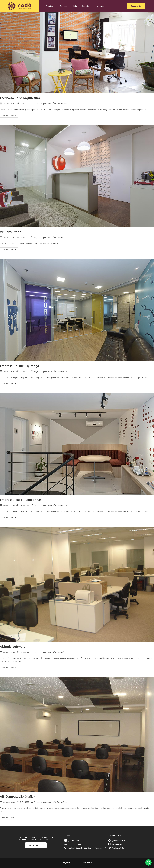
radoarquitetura (9, 104)
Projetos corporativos (42, 104)
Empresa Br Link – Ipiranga (19, 366)
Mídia (74, 6)
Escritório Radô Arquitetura (20, 98)
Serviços (63, 6)
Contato (101, 6)
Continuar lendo (10, 115)
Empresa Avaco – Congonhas (21, 500)
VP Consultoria (11, 232)
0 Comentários (61, 104)
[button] (136, 6)
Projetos (50, 6)
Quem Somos (87, 6)
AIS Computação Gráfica (18, 796)
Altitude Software (13, 646)
